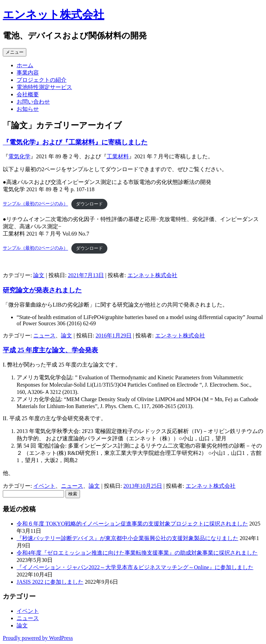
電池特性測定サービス (44, 87)
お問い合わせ (33, 102)
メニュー (15, 52)
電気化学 (19, 156)
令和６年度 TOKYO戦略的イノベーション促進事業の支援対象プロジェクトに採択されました (132, 524)
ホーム (25, 65)
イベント (44, 486)
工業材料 (118, 156)
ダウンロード (89, 204)
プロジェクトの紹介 (42, 80)
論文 (39, 275)
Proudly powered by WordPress (38, 638)
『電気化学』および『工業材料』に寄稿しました (75, 142)
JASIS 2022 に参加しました (50, 582)
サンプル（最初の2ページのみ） (35, 204)
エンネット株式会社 (54, 15)
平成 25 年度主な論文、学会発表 (50, 350)
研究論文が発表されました (42, 290)
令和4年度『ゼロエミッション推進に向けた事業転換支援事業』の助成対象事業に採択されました (137, 553)
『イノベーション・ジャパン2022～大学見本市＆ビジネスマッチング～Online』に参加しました (135, 567)
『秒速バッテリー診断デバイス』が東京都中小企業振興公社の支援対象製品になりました (127, 538)
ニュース (44, 336)
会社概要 (28, 94)
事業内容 (28, 73)
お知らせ (28, 109)
